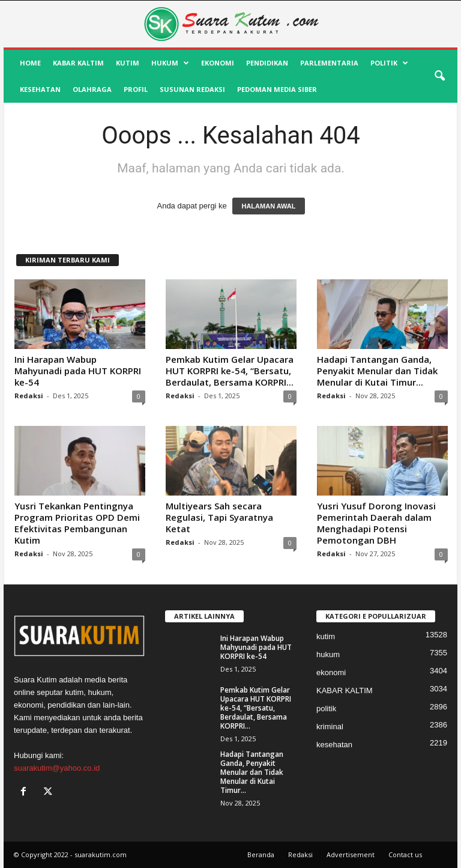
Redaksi (29, 396)
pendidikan (267, 63)
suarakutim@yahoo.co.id (57, 768)
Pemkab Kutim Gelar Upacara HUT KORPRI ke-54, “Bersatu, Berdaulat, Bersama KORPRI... (230, 371)
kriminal (330, 727)
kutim (128, 63)
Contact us (405, 854)
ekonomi (218, 63)
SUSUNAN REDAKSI (192, 89)
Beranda (261, 854)
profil (136, 89)
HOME (30, 63)
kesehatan (40, 89)
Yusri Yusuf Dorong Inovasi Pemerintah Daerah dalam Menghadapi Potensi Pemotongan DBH (376, 523)
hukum (170, 63)
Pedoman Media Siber (277, 89)
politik (389, 63)
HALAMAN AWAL (268, 206)
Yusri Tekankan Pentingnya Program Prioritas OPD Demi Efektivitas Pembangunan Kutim (77, 523)
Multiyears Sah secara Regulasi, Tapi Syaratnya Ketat (219, 517)
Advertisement (351, 854)
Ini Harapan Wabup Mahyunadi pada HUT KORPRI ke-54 (78, 371)
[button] (439, 76)
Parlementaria (329, 63)
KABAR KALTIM (78, 63)
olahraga (92, 89)
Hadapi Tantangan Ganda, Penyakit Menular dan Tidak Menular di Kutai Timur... (377, 371)
